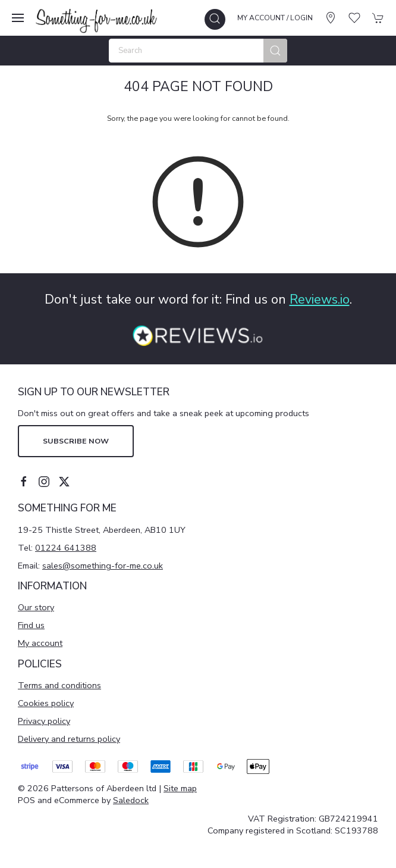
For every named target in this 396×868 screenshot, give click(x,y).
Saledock (131, 800)
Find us (31, 625)
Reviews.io (320, 299)
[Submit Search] (275, 51)
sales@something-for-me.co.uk (103, 566)
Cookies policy (46, 703)
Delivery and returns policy (69, 739)
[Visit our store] (331, 18)
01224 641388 (66, 548)
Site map (180, 788)
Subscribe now (76, 441)
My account (40, 643)
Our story (36, 607)
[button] (18, 18)
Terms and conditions (59, 685)
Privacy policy (44, 721)
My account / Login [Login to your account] (275, 18)
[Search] (198, 51)
